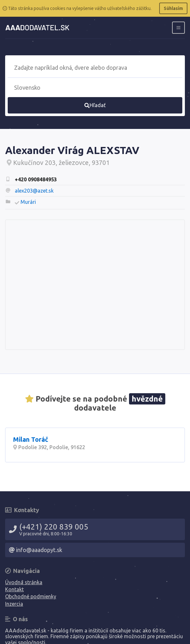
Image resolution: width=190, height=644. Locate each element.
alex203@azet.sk (34, 191)
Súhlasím (173, 8)
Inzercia (14, 604)
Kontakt (14, 589)
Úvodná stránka (24, 582)
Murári (28, 202)
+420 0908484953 (36, 179)
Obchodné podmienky (31, 596)
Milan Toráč (31, 439)
